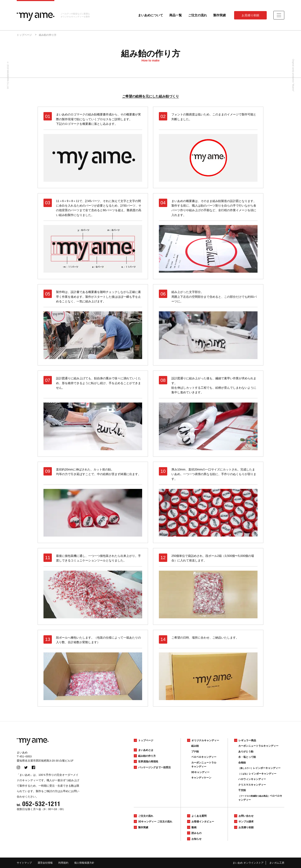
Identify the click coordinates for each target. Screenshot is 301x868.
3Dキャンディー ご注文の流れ (155, 822)
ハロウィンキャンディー (252, 779)
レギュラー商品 (247, 740)
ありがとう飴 (246, 752)
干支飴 (242, 790)
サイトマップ (24, 863)
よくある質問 (199, 816)
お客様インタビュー (203, 822)
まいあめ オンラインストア (248, 863)
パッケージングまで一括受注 (154, 767)
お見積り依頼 (250, 15)
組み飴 (195, 746)
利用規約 (63, 863)
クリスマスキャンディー (252, 785)
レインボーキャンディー (259, 768)
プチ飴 (195, 752)
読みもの (196, 833)
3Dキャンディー (200, 772)
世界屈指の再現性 (148, 762)
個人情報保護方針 (84, 863)
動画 (194, 827)
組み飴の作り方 (147, 756)
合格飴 (242, 763)
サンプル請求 (246, 822)
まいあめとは (146, 750)
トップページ (146, 740)
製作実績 (219, 15)
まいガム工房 (277, 863)
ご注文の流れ (198, 15)
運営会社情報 (45, 863)
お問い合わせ (246, 816)
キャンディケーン (201, 778)
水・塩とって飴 (247, 757)
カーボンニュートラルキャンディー (258, 746)
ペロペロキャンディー (204, 757)
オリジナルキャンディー (205, 740)
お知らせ (196, 839)
